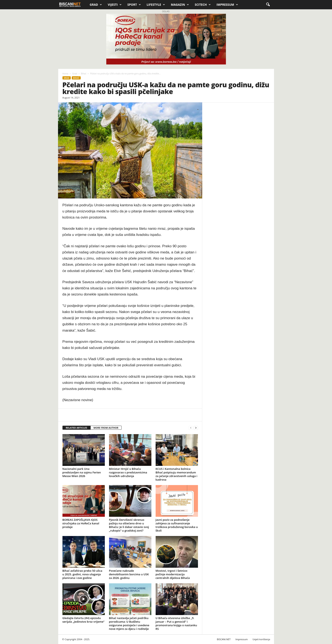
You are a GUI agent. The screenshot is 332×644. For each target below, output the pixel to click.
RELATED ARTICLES (77, 428)
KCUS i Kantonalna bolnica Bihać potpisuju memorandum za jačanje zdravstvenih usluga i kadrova (176, 474)
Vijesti (115, 5)
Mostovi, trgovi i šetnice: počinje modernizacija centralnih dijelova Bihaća (173, 574)
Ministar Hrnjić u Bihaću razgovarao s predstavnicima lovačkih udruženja (128, 472)
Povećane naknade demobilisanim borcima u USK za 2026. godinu (129, 574)
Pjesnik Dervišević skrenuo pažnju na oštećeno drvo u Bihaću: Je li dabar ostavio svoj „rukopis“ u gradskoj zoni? (129, 525)
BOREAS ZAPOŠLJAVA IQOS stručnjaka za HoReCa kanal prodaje (81, 523)
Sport (134, 5)
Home (65, 74)
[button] (268, 5)
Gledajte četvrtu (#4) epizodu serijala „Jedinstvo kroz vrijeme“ (84, 620)
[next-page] (196, 428)
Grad (96, 5)
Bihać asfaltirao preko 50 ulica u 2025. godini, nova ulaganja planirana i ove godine (82, 574)
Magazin (180, 5)
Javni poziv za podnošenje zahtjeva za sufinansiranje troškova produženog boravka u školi (177, 525)
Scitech (203, 5)
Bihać (84, 74)
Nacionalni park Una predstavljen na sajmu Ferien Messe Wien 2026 (82, 472)
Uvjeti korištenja (261, 639)
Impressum (227, 5)
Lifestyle (156, 5)
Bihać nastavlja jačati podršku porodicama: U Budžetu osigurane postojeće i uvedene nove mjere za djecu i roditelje (129, 623)
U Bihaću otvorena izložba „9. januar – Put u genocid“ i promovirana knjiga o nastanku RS (176, 623)
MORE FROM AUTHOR (106, 428)
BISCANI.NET (224, 639)
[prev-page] (191, 428)
